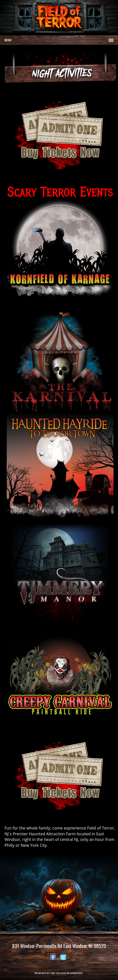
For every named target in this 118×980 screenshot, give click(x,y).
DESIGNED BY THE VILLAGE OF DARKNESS (59, 973)
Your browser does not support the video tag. (59, 17)
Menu (8, 40)
